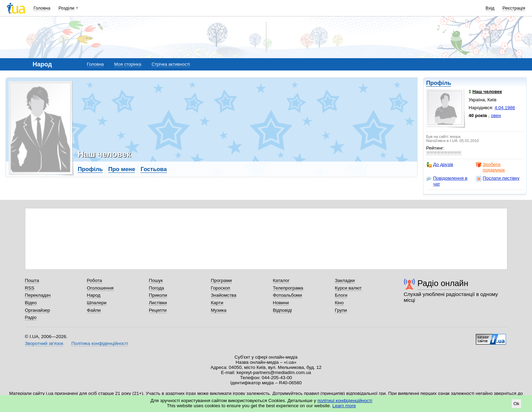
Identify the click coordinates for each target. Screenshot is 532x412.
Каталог (281, 280)
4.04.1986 (505, 108)
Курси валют (348, 288)
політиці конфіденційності (345, 401)
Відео (31, 303)
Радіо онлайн (443, 283)
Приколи (158, 295)
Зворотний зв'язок (44, 343)
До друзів (440, 165)
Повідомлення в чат (447, 181)
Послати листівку (498, 178)
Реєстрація (514, 8)
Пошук (156, 280)
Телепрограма (288, 288)
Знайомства (224, 295)
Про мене (122, 169)
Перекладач (38, 295)
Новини (281, 303)
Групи (341, 310)
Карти (217, 303)
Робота (95, 280)
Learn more (344, 406)
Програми (221, 280)
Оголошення (100, 288)
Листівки (158, 303)
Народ (94, 295)
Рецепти (158, 310)
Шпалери (97, 303)
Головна (42, 8)
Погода (157, 288)
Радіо (31, 317)
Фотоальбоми (288, 295)
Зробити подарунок (490, 167)
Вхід (490, 8)
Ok (516, 404)
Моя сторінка (128, 64)
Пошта (32, 280)
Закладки (345, 280)
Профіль (439, 83)
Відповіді (283, 310)
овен (496, 115)
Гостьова (153, 169)
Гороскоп (221, 288)
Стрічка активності (171, 64)
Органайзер (38, 310)
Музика (219, 310)
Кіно (339, 303)
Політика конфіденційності (100, 343)
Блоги (341, 295)
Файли (94, 310)
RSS (30, 288)
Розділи (66, 8)
